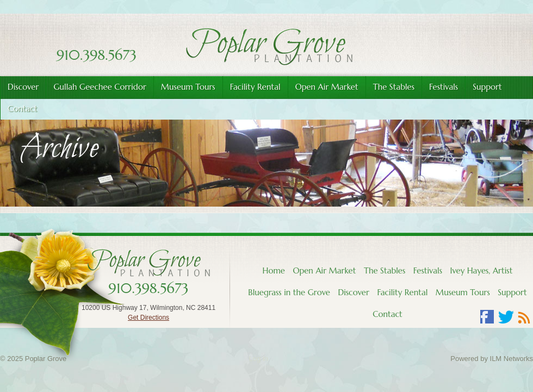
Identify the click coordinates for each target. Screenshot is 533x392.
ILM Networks (512, 359)
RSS (524, 317)
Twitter (506, 317)
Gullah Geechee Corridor (100, 87)
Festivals (444, 87)
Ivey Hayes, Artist (481, 270)
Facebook (487, 317)
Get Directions (148, 318)
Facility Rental (255, 87)
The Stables (394, 87)
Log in (259, 359)
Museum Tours (188, 87)
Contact (388, 314)
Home (274, 270)
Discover (23, 87)
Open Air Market (327, 87)
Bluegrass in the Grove (289, 292)
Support (487, 87)
